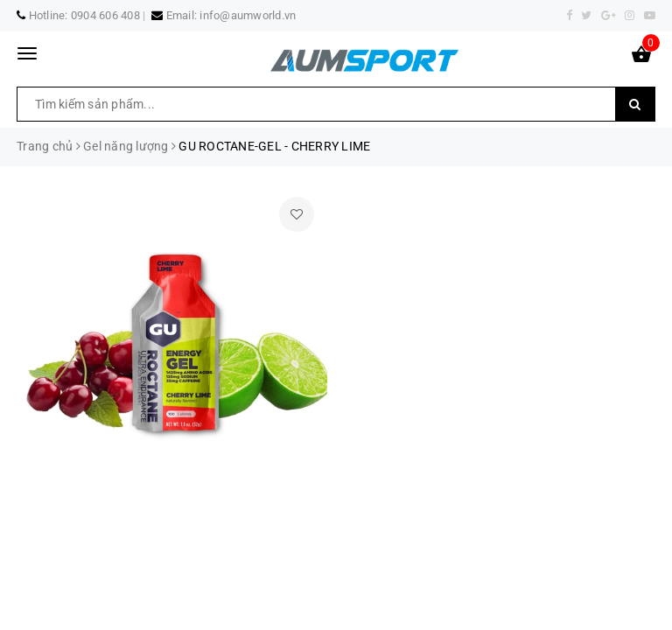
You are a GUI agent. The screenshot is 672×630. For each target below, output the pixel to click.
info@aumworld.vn (248, 15)
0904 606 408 (105, 15)
